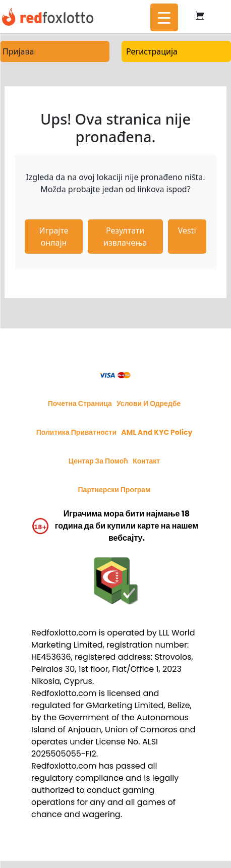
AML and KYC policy (157, 432)
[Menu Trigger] (164, 17)
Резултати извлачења (125, 237)
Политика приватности (76, 432)
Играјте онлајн (54, 237)
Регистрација (152, 51)
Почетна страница (80, 403)
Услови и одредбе (149, 403)
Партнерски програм (114, 490)
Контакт (146, 461)
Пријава (18, 51)
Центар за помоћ (98, 461)
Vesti (187, 230)
